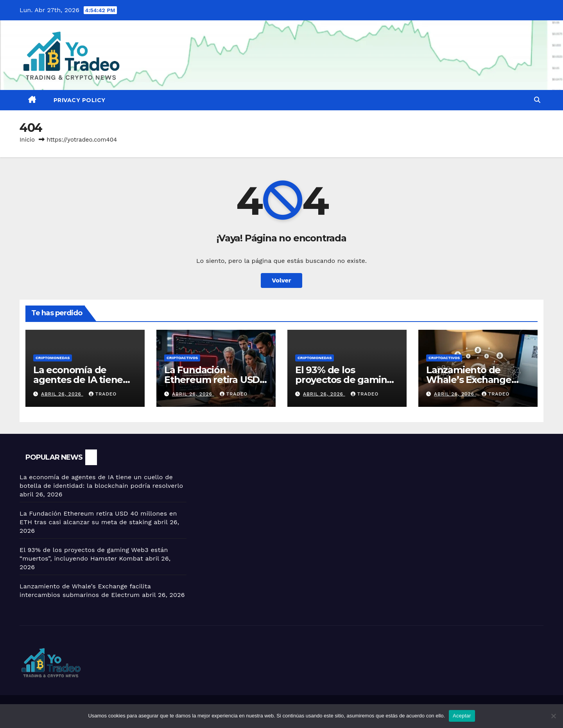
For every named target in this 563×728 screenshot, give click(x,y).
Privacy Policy (80, 100)
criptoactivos (182, 358)
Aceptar (462, 716)
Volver (281, 280)
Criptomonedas (53, 358)
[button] (537, 100)
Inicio (27, 140)
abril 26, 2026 (62, 394)
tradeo (103, 394)
